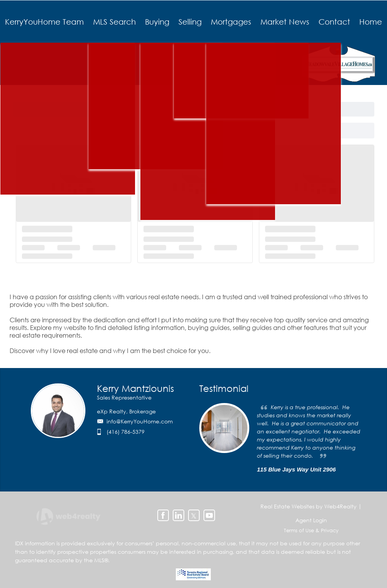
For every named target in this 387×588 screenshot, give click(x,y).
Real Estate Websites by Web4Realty (309, 506)
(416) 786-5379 (126, 432)
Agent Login (311, 520)
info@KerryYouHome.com (140, 421)
